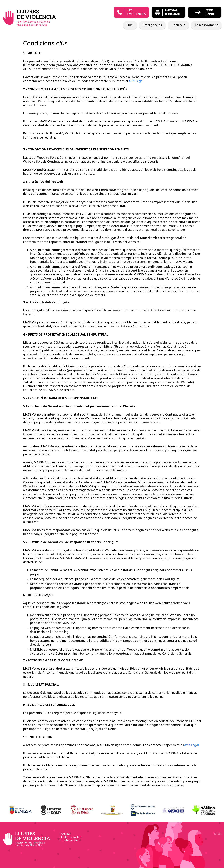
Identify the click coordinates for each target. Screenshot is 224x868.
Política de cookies (71, 837)
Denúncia (178, 25)
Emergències (152, 25)
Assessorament (206, 25)
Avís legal (66, 834)
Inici (130, 25)
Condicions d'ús (69, 840)
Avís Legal (136, 81)
